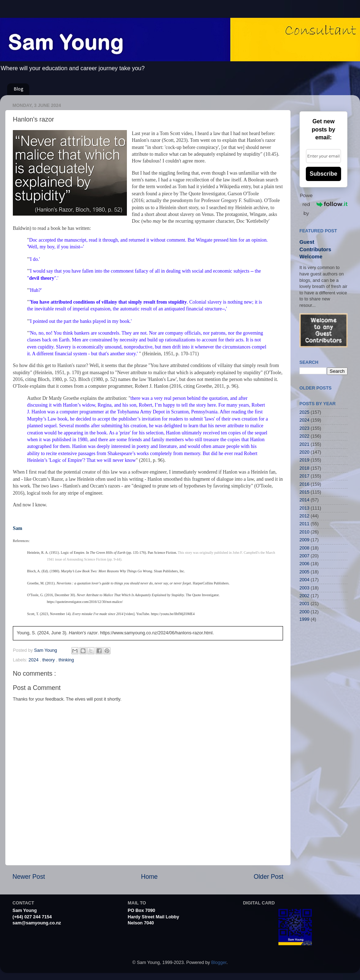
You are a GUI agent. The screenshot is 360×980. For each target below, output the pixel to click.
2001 (304, 604)
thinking (66, 660)
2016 (304, 484)
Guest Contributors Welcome (315, 249)
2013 (304, 508)
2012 (304, 516)
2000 (304, 612)
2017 (304, 476)
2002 (304, 596)
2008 (304, 548)
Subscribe (323, 174)
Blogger (219, 963)
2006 (304, 564)
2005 (304, 572)
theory (49, 660)
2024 (34, 660)
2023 (304, 428)
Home (149, 877)
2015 (304, 492)
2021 (304, 444)
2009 (304, 540)
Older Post (269, 877)
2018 (304, 468)
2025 (304, 412)
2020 (304, 452)
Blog (19, 89)
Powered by (324, 204)
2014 (304, 500)
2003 (304, 588)
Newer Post (29, 877)
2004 (304, 580)
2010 (304, 532)
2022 (304, 436)
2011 (304, 524)
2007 (304, 556)
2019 (304, 460)
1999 (304, 619)
